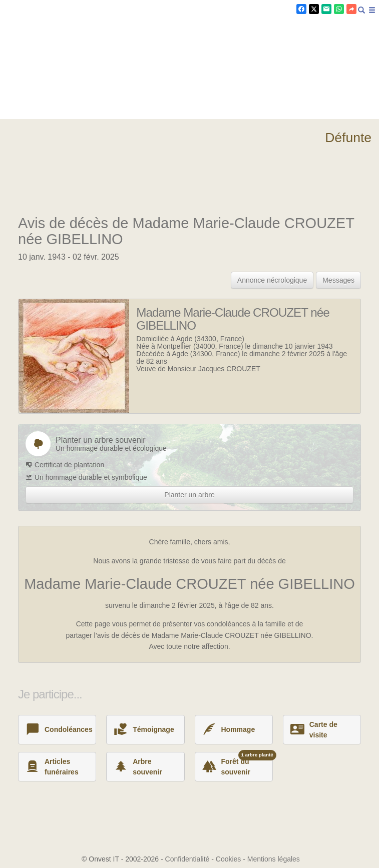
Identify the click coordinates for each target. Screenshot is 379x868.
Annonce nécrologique (272, 280)
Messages (338, 280)
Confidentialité (187, 859)
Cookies (229, 859)
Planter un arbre (189, 495)
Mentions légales (274, 859)
